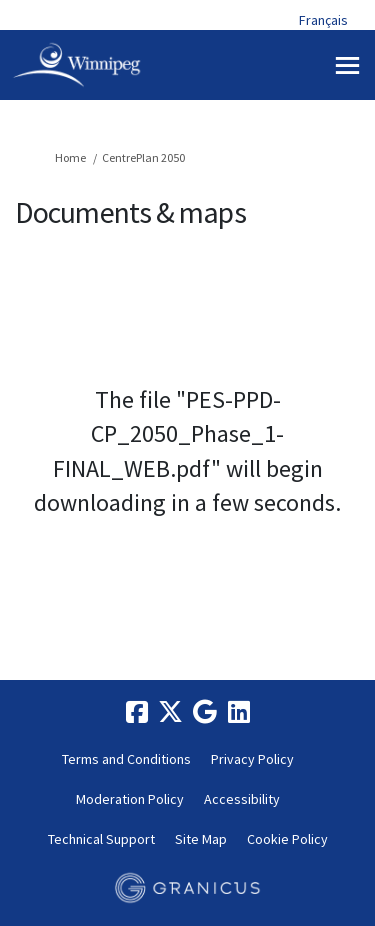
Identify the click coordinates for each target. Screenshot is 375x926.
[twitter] (171, 713)
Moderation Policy (130, 799)
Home (70, 157)
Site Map (201, 839)
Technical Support (101, 839)
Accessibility (242, 799)
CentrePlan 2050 (143, 157)
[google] (205, 713)
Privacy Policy (252, 759)
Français (323, 20)
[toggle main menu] (347, 65)
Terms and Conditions (126, 759)
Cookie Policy (287, 839)
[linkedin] (239, 713)
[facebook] (137, 713)
